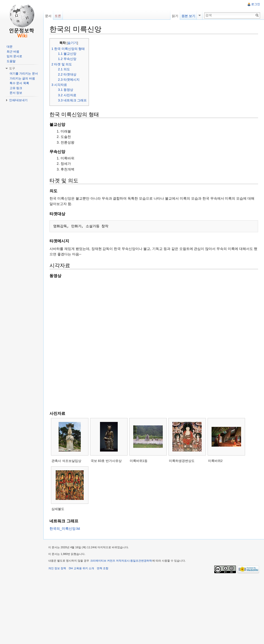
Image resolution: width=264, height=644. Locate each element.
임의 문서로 (14, 56)
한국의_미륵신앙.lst (65, 529)
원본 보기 (188, 16)
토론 (58, 16)
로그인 (256, 4)
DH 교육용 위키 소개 (81, 568)
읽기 (175, 16)
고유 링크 (16, 88)
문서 (48, 16)
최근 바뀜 (13, 52)
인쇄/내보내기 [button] (18, 100)
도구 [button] (12, 68)
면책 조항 (103, 568)
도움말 (11, 61)
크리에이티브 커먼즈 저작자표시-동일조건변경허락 (121, 561)
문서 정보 (16, 93)
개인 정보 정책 (57, 568)
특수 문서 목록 (19, 83)
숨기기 (72, 43)
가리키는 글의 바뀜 (22, 78)
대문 (10, 47)
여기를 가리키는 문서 (24, 74)
